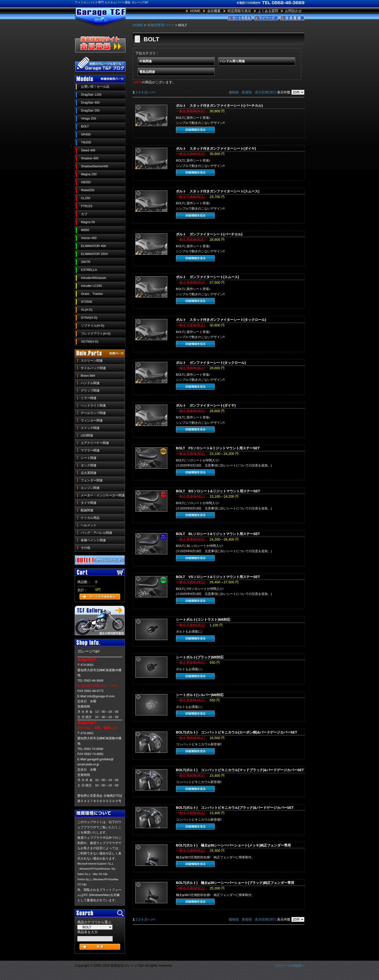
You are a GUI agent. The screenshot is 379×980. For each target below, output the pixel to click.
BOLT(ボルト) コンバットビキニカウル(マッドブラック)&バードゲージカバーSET (240, 770)
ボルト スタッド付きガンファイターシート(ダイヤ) (216, 148)
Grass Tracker (92, 294)
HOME (195, 11)
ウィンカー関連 (92, 420)
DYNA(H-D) (89, 318)
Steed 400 (88, 150)
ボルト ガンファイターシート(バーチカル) (209, 234)
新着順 (247, 92)
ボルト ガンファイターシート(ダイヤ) (206, 405)
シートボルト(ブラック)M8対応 (200, 657)
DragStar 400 (90, 102)
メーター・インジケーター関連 (103, 495)
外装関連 (146, 61)
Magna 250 (89, 174)
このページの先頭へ (289, 966)
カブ (84, 214)
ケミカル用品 (90, 518)
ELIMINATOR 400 (93, 246)
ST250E (87, 302)
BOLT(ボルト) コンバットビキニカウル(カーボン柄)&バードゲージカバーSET (237, 732)
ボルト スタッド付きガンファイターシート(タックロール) (221, 320)
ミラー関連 (89, 398)
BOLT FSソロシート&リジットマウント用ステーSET (218, 448)
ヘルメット (89, 525)
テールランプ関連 (93, 413)
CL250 (86, 198)
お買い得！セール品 (95, 87)
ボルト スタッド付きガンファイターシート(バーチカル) (219, 106)
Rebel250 (88, 190)
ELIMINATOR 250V (95, 254)
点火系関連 (89, 473)
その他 (85, 548)
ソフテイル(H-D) (93, 326)
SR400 (86, 134)
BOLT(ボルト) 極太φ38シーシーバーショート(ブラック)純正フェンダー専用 (235, 883)
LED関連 (87, 435)
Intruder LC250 (91, 286)
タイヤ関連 (89, 503)
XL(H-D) (87, 310)
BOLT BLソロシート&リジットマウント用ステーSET (218, 534)
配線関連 (87, 510)
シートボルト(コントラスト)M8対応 (203, 620)
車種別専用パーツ (161, 25)
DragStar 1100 (91, 95)
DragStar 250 (90, 110)
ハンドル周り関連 (232, 61)
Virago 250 (88, 118)
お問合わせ (293, 11)
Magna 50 (88, 222)
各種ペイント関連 (93, 540)
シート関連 (89, 458)
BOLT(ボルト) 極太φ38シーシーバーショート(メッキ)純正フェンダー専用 (233, 845)
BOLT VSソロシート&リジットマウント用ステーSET (218, 577)
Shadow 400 (90, 158)
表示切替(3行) (265, 92)
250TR (86, 262)
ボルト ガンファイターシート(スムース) (208, 277)
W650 (85, 230)
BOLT (85, 126)
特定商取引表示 (239, 11)
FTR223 (87, 206)
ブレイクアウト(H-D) (96, 334)
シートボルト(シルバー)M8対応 (200, 695)
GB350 (86, 182)
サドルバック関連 (93, 368)
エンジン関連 (90, 488)
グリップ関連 (90, 391)
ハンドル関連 (90, 383)
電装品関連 (147, 72)
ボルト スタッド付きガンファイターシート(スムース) (218, 191)
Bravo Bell (88, 376)
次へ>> (150, 92)
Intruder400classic (94, 278)
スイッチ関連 (90, 428)
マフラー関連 (90, 450)
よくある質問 (268, 11)
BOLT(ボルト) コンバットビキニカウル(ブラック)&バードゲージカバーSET (235, 808)
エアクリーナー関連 (95, 443)
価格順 (234, 92)
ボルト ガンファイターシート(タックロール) (211, 363)
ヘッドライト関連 (93, 405)
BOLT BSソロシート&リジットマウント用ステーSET (218, 491)
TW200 (86, 142)
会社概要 (214, 11)
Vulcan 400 (89, 238)
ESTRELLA (89, 270)
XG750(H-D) (90, 342)
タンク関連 (89, 465)
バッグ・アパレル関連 (96, 533)
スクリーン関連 (92, 361)
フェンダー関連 (92, 480)
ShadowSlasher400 (95, 166)
